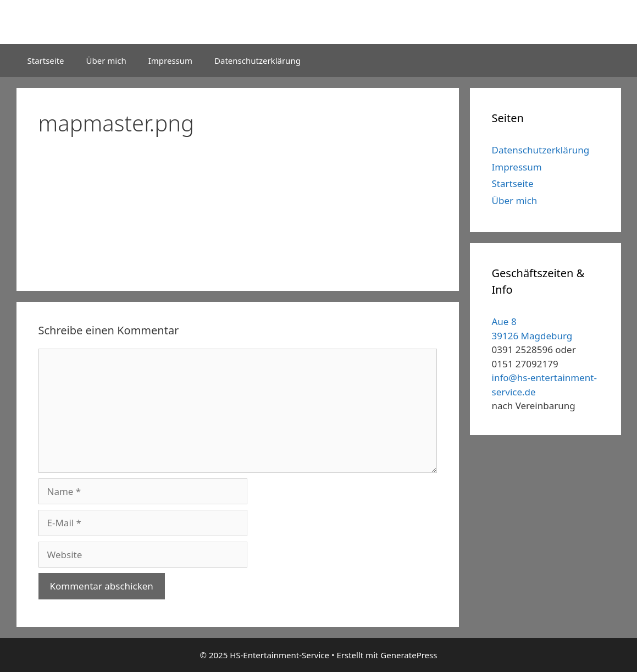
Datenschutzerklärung (257, 60)
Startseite (46, 60)
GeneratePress (409, 655)
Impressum (170, 60)
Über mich (106, 60)
